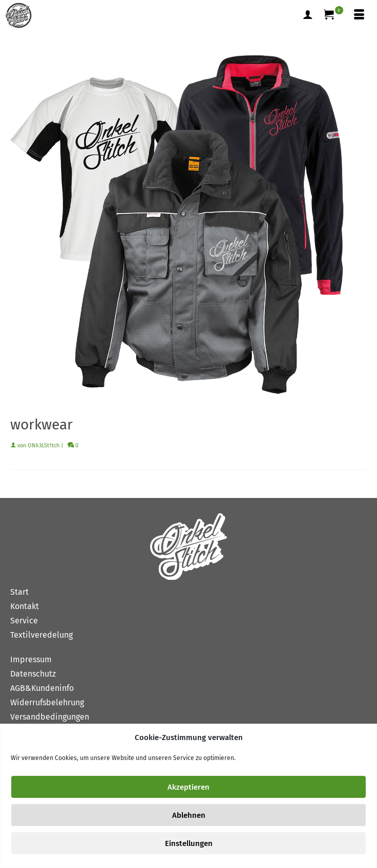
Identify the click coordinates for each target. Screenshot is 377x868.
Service (24, 621)
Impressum (31, 659)
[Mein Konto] (308, 15)
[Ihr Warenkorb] (333, 15)
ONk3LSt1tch (44, 446)
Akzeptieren (188, 787)
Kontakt (25, 606)
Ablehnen (189, 815)
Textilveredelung (41, 635)
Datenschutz (33, 674)
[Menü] (359, 15)
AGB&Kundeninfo (42, 688)
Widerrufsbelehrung (47, 702)
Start (19, 592)
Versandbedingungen (50, 717)
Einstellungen (189, 843)
